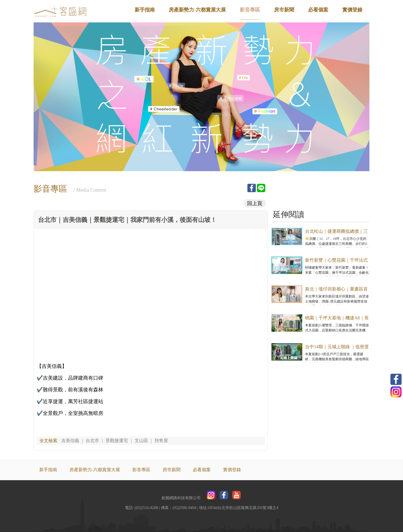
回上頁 (255, 203)
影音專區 (250, 10)
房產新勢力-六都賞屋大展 (197, 10)
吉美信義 (70, 441)
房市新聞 (284, 10)
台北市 (92, 441)
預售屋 (161, 441)
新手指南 (145, 10)
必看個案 (318, 10)
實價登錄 (352, 10)
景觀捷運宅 (117, 441)
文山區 (141, 441)
